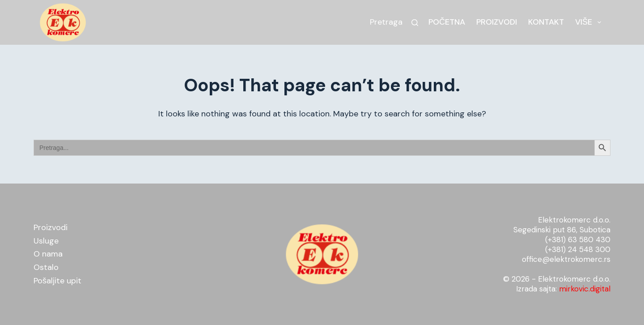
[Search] (415, 23)
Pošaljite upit (57, 281)
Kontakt (546, 22)
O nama (48, 254)
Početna (447, 22)
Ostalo (46, 267)
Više (590, 22)
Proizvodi (497, 22)
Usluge (46, 241)
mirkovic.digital (585, 289)
